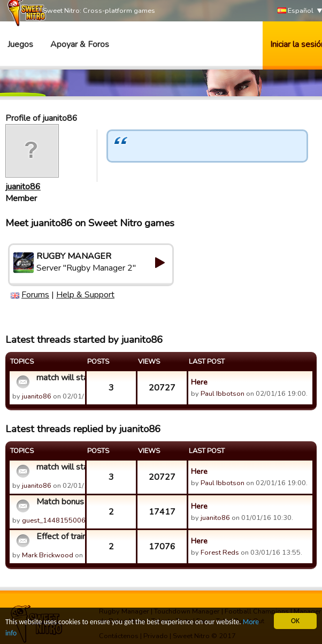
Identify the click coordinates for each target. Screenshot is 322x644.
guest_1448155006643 (60, 520)
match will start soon (59, 378)
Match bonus (59, 502)
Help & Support (85, 295)
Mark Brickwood (48, 555)
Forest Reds (220, 553)
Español (296, 11)
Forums (35, 295)
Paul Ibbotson (223, 394)
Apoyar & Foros (80, 44)
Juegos (20, 44)
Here (199, 382)
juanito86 (23, 187)
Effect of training (59, 536)
